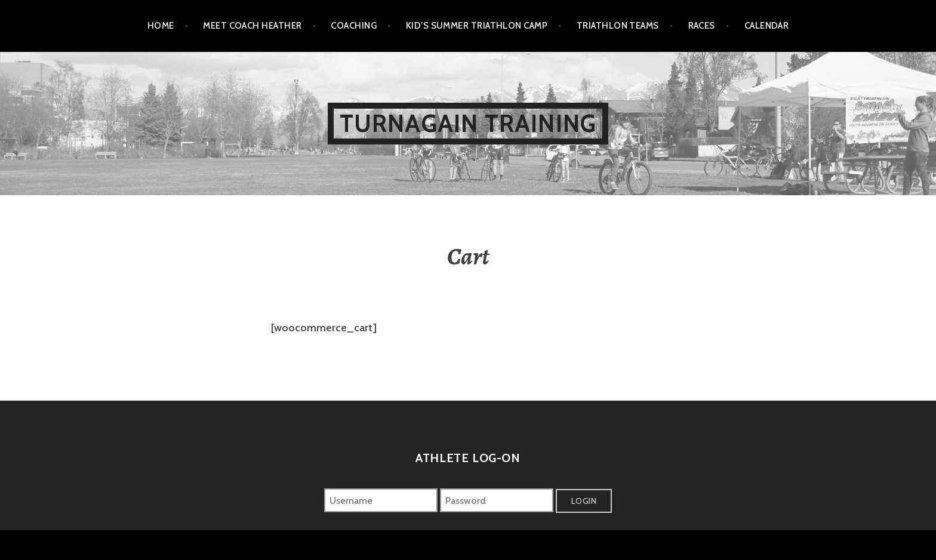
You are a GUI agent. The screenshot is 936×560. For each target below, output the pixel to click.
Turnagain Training (468, 123)
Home (161, 26)
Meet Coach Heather (252, 26)
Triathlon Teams (618, 26)
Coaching (354, 26)
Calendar (767, 26)
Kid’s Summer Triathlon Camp (477, 26)
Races (702, 26)
